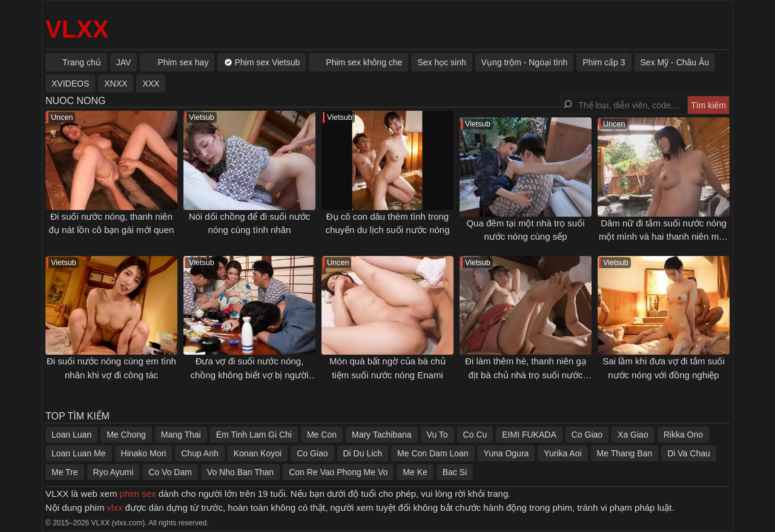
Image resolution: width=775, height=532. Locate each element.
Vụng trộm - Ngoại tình (525, 62)
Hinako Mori (144, 453)
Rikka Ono (683, 435)
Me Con (322, 435)
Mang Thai (181, 435)
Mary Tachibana (382, 435)
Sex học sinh (441, 62)
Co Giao (587, 435)
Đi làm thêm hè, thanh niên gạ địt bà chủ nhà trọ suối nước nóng (526, 375)
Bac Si (455, 472)
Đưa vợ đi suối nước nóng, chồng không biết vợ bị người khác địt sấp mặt (250, 375)
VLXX (77, 29)
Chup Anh (200, 453)
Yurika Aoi (562, 453)
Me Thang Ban (625, 453)
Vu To (437, 435)
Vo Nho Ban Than (240, 472)
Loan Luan (71, 435)
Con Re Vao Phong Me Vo (338, 472)
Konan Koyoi (258, 453)
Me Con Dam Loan (433, 453)
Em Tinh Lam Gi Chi (254, 435)
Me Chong (126, 435)
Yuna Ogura (506, 453)
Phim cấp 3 (604, 62)
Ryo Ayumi (114, 472)
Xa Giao (633, 435)
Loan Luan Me (79, 453)
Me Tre (65, 472)
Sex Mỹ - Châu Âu (675, 62)
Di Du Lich (363, 453)
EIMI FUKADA (529, 435)
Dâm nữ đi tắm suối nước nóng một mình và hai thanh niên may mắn (664, 237)
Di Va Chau (689, 453)
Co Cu (475, 435)
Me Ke (415, 472)
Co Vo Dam (170, 472)
